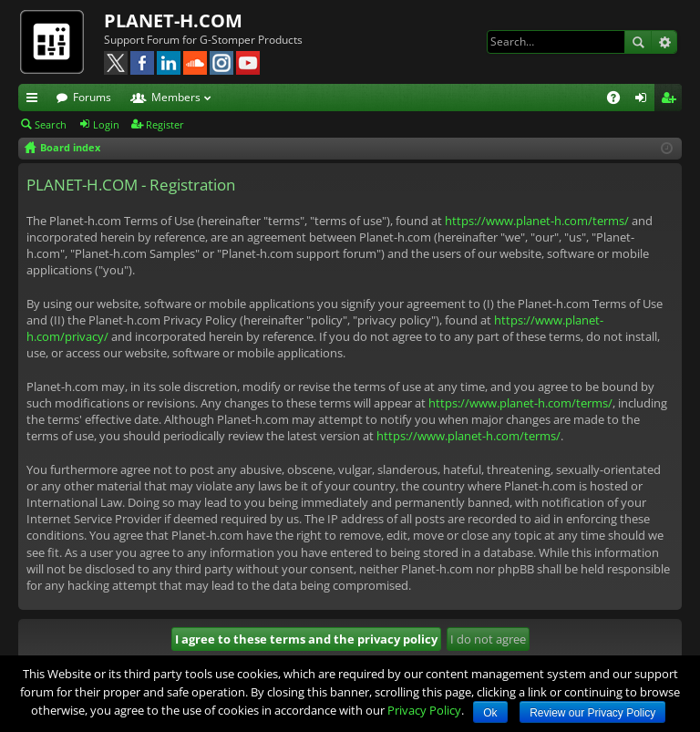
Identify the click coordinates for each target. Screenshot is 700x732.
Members (176, 97)
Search (638, 42)
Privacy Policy (424, 710)
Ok (490, 713)
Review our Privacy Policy (592, 713)
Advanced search (664, 42)
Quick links (36, 100)
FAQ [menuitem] (619, 100)
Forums (92, 97)
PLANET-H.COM (173, 21)
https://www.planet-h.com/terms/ (537, 221)
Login (106, 124)
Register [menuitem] (672, 100)
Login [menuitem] (644, 100)
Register (165, 124)
